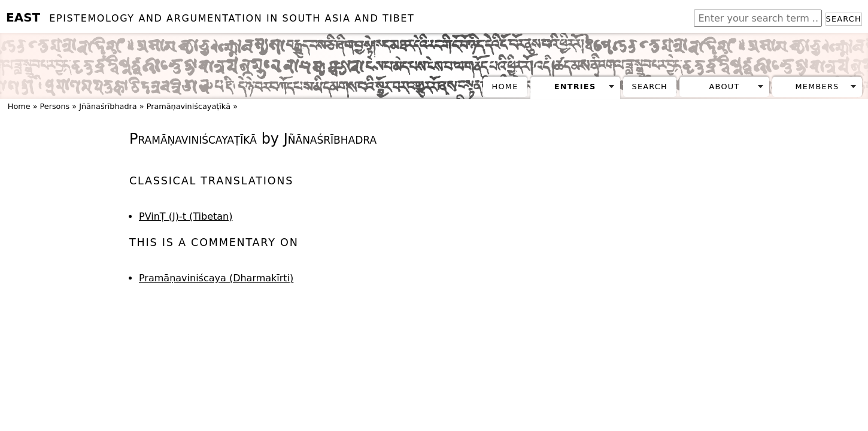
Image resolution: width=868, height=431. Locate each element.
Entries (575, 86)
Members (817, 86)
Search (844, 19)
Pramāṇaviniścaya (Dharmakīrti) (216, 278)
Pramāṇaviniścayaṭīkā (189, 106)
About (725, 86)
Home (505, 86)
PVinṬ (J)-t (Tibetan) (186, 216)
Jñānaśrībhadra (108, 106)
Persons (55, 106)
